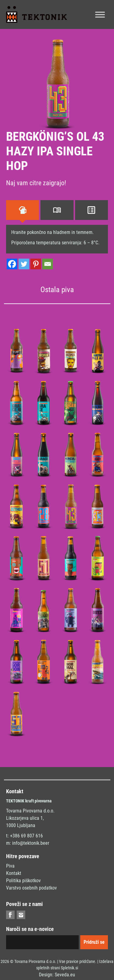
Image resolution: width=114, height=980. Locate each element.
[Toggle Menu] (100, 14)
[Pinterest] (36, 264)
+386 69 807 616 (26, 836)
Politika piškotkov (23, 881)
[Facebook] (12, 264)
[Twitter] (24, 264)
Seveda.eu (65, 975)
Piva (10, 866)
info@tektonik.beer (31, 843)
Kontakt (14, 873)
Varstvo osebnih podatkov (31, 888)
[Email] (48, 264)
